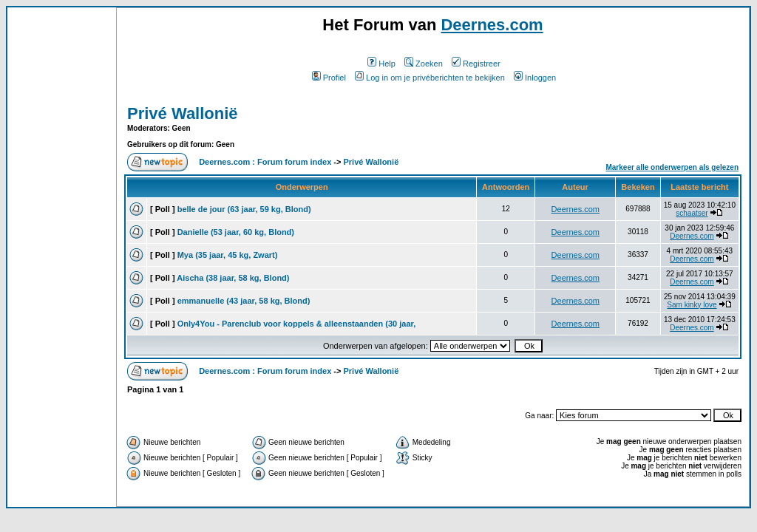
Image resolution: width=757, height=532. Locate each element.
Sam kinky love (692, 305)
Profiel (329, 78)
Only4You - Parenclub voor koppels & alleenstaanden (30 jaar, (297, 324)
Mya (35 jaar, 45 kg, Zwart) (228, 255)
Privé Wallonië (183, 113)
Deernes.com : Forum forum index (265, 162)
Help (381, 64)
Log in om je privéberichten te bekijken (430, 78)
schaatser (692, 213)
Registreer (476, 64)
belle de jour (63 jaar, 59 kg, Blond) (244, 209)
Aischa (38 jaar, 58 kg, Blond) (233, 278)
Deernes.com (492, 25)
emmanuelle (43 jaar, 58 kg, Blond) (244, 301)
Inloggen (535, 78)
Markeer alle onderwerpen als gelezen (672, 167)
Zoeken (424, 64)
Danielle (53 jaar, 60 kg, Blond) (236, 232)
